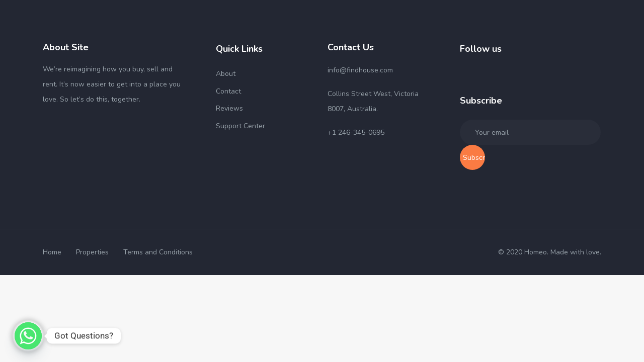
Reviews (229, 108)
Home (52, 252)
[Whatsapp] (28, 336)
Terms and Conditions (158, 252)
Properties (92, 252)
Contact (228, 91)
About (226, 74)
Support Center (240, 126)
